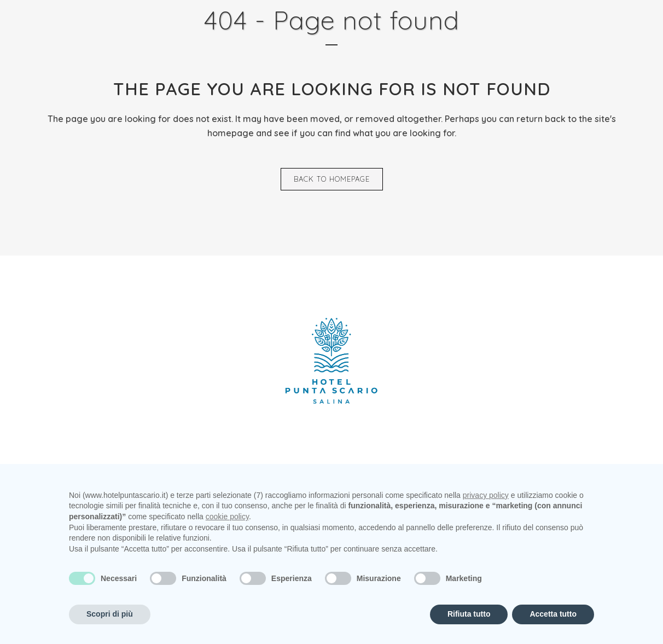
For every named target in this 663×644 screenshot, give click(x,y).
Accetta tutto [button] (553, 614)
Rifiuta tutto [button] (469, 614)
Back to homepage (332, 179)
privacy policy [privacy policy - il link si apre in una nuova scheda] (486, 495)
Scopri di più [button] (110, 614)
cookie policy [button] (227, 517)
